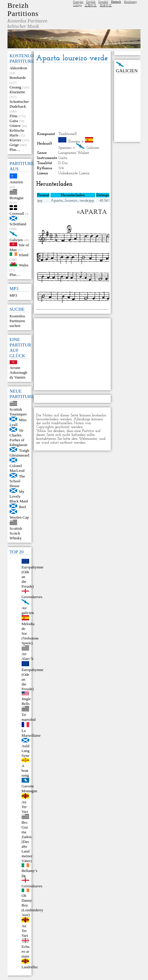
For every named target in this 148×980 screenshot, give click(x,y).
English (91, 2)
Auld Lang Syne (26, 751)
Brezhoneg (130, 2)
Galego (77, 5)
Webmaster (88, 439)
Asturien (16, 182)
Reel (23, 507)
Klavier (15, 140)
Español (103, 2)
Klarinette (17, 92)
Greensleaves (32, 886)
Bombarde (18, 78)
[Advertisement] (72, 97)
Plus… (15, 150)
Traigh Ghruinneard (20, 453)
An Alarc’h (28, 656)
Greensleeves (32, 597)
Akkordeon (18, 68)
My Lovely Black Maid (19, 496)
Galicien (16, 240)
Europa (74, 141)
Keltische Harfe (17, 133)
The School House (17, 481)
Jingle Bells (26, 701)
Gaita (14, 121)
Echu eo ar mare (26, 951)
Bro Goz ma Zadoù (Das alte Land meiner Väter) (27, 842)
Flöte (14, 116)
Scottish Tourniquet (18, 412)
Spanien (65, 148)
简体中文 (106, 5)
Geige (14, 145)
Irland (24, 255)
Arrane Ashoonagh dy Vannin (18, 372)
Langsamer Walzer (74, 153)
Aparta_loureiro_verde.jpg (72, 201)
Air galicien (28, 610)
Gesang (15, 87)
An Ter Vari (25, 807)
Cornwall (17, 213)
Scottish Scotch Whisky (16, 533)
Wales (24, 265)
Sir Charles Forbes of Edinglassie (19, 438)
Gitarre (15, 126)
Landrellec (30, 967)
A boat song (25, 770)
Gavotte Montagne (30, 788)
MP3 (13, 295)
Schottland (18, 224)
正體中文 (91, 5)
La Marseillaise (31, 733)
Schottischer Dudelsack (19, 104)
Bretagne (17, 198)
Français (78, 2)
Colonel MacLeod (17, 468)
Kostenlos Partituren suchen (17, 321)
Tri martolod (29, 717)
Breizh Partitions (23, 9)
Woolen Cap (19, 517)
